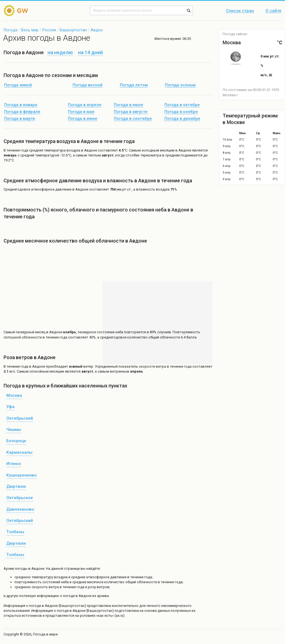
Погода (10, 30)
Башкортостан (73, 30)
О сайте (273, 11)
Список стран (240, 11)
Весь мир (30, 30)
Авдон (97, 30)
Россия (49, 30)
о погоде (34, 606)
